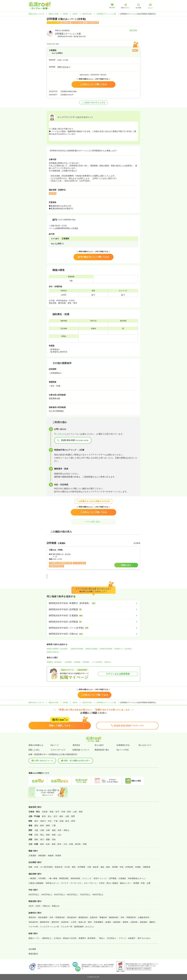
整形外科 (55, 922)
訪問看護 (68, 662)
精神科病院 (75, 878)
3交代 (38, 906)
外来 (36, 867)
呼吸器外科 (131, 917)
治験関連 (147, 867)
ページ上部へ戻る (94, 522)
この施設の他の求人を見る (94, 102)
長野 (73, 816)
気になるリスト (145, 745)
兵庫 (48, 830)
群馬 (73, 821)
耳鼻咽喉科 (99, 922)
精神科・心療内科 (130, 922)
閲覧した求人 (34, 750)
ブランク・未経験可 (127, 938)
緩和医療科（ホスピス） (85, 927)
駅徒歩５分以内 (70, 938)
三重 (54, 826)
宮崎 (71, 844)
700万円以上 (85, 895)
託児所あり (112, 938)
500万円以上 (60, 895)
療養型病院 (64, 878)
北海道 (45, 812)
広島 (36, 835)
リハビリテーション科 (49, 927)
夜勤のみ (56, 906)
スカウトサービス (58, 750)
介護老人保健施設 (36, 883)
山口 (60, 835)
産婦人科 (82, 922)
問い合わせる (60, 434)
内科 (51, 917)
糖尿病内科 (114, 917)
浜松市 (75, 14)
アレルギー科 (67, 927)
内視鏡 (138, 867)
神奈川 (43, 821)
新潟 (44, 816)
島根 (54, 835)
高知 (54, 839)
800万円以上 (98, 895)
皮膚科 (108, 922)
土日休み (57, 938)
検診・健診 (105, 867)
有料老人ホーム (52, 883)
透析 (74, 867)
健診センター (126, 883)
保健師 (51, 856)
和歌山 (66, 830)
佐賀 (48, 844)
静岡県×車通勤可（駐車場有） (58, 649)
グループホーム (90, 883)
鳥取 (48, 835)
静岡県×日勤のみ (53, 652)
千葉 (56, 821)
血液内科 (94, 917)
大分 (65, 844)
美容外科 (32, 917)
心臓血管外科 (144, 917)
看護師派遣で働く (102, 750)
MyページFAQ (123, 750)
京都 (42, 830)
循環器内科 (83, 917)
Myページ (55, 745)
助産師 (58, 856)
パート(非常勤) (97, 662)
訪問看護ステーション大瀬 (106, 14)
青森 (51, 812)
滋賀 (54, 830)
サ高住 (102, 883)
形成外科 (65, 922)
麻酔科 (152, 922)
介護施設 (122, 878)
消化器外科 (33, 922)
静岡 (48, 826)
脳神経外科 (45, 922)
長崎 (54, 844)
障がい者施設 (112, 883)
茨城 (61, 821)
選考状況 (76, 745)
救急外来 (59, 867)
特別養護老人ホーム (137, 878)
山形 (75, 812)
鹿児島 (78, 844)
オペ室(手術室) (47, 867)
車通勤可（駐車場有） (55, 662)
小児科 (74, 922)
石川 (56, 816)
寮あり (102, 938)
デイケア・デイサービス (71, 883)
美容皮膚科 (43, 917)
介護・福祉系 (93, 867)
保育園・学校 (118, 867)
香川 (42, 839)
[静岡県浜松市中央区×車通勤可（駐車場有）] (94, 603)
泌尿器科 (117, 922)
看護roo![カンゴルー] (36, 14)
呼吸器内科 (60, 917)
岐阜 (42, 826)
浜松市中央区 (87, 14)
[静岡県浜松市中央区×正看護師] (94, 616)
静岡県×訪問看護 (77, 649)
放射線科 (144, 922)
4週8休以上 (47, 938)
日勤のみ (108, 662)
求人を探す (99, 745)
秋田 (69, 812)
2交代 (31, 906)
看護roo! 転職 (54, 14)
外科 (123, 917)
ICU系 (67, 867)
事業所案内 (33, 954)
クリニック (87, 878)
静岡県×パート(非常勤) (123, 649)
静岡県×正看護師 (92, 649)
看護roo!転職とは (36, 745)
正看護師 (77, 662)
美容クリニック (100, 878)
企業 (149, 883)
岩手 (57, 812)
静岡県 (66, 14)
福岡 (42, 844)
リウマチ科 (33, 927)
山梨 (67, 816)
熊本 (59, 844)
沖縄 (85, 844)
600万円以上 (72, 895)
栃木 (67, 821)
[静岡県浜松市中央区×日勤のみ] (94, 634)
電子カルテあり (144, 938)
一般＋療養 (52, 878)
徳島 (36, 839)
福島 (81, 812)
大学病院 (42, 878)
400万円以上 (47, 895)
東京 (36, 821)
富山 (50, 816)
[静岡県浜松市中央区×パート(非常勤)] (94, 628)
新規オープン (34, 938)
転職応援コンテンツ (81, 750)
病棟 (30, 867)
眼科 (90, 922)
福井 (61, 816)
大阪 (36, 830)
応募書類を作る (123, 745)
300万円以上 (34, 895)
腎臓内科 (103, 917)
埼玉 (50, 821)
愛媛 (48, 839)
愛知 (36, 826)
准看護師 (42, 856)
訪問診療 (129, 867)
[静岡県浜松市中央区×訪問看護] (94, 609)
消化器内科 (72, 917)
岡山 (42, 835)
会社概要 (32, 949)
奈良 (60, 830)
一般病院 (32, 878)
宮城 (63, 812)
